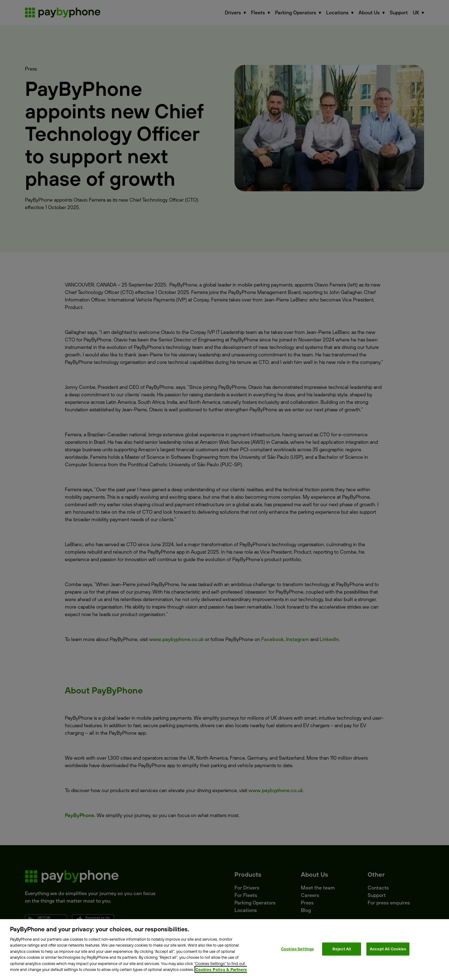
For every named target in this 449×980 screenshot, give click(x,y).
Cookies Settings (297, 949)
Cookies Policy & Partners (221, 969)
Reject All (342, 949)
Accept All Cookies (388, 949)
